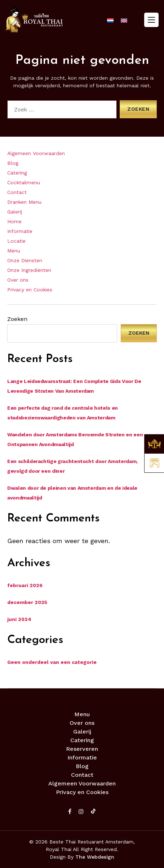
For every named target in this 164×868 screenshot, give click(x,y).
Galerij (15, 212)
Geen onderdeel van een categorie (52, 662)
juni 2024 (19, 619)
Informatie (20, 231)
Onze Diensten (25, 260)
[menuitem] (110, 21)
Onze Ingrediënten (29, 270)
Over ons (18, 280)
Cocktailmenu (24, 182)
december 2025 (27, 602)
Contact (17, 192)
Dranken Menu (24, 202)
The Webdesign (95, 857)
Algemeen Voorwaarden (36, 153)
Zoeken (17, 319)
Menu (14, 251)
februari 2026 (25, 585)
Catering (17, 173)
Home (14, 221)
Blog (13, 163)
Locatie (16, 241)
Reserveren (82, 749)
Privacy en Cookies (30, 290)
